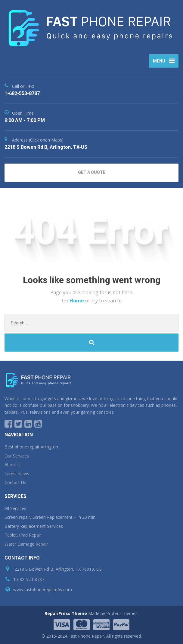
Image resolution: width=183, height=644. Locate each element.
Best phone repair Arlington (31, 447)
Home (77, 301)
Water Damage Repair (26, 544)
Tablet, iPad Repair (23, 535)
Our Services (17, 456)
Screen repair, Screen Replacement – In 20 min (50, 517)
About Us (14, 465)
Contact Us (15, 482)
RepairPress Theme (66, 613)
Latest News (17, 474)
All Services (15, 508)
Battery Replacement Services (34, 526)
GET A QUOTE (92, 172)
